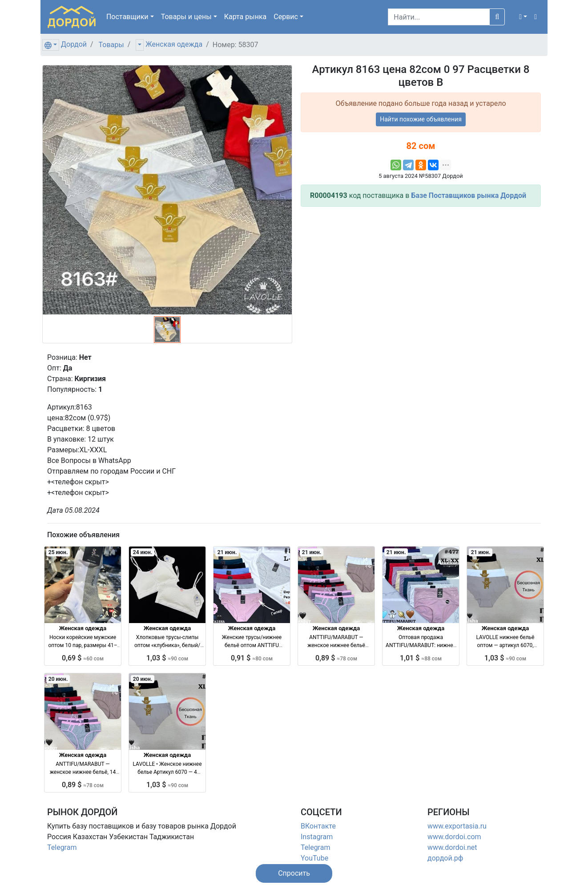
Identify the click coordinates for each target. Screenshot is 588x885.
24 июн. (143, 552)
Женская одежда (174, 44)
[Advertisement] (421, 276)
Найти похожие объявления (421, 119)
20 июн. (58, 679)
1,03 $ (167, 658)
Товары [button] (186, 17)
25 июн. (58, 552)
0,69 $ (83, 658)
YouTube (314, 858)
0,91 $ (252, 658)
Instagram (317, 837)
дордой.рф (445, 858)
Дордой (74, 44)
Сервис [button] (286, 17)
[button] (523, 17)
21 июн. (227, 552)
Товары (111, 45)
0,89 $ (336, 658)
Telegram (62, 847)
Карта (246, 17)
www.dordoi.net (452, 847)
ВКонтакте (318, 826)
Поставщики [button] (127, 17)
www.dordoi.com (454, 837)
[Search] (439, 17)
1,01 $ (421, 658)
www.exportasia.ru (457, 826)
